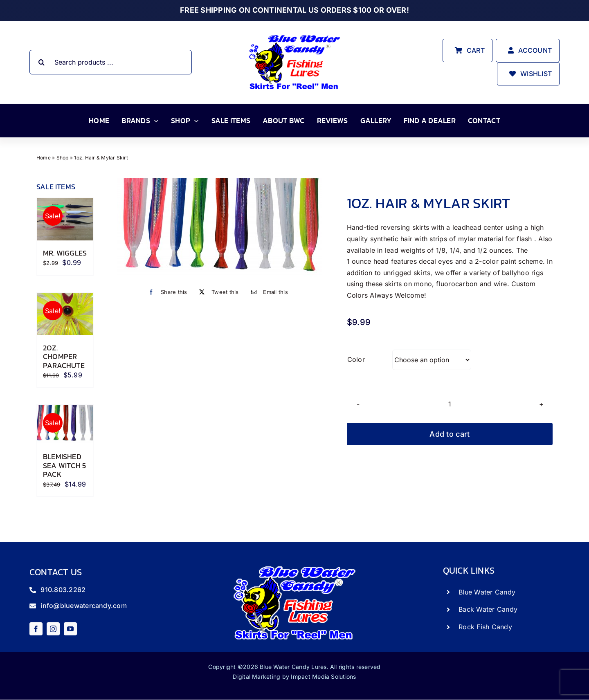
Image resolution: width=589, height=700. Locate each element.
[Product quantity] (450, 404)
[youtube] (70, 629)
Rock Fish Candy (485, 627)
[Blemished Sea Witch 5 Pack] (65, 424)
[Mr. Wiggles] (65, 219)
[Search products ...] (111, 62)
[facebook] (36, 629)
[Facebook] (166, 292)
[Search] (42, 62)
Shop (63, 158)
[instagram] (53, 629)
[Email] (268, 292)
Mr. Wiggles (65, 253)
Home (44, 158)
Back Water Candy (488, 609)
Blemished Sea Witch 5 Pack (64, 465)
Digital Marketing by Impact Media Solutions (294, 676)
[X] (217, 292)
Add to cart (450, 434)
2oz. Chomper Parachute (64, 357)
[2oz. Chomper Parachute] (65, 314)
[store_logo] (294, 34)
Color (356, 359)
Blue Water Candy (487, 592)
